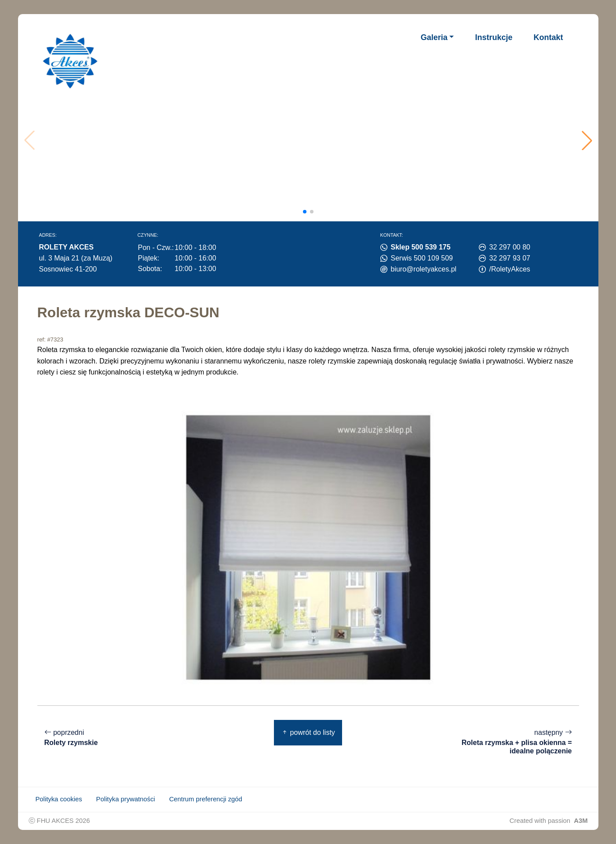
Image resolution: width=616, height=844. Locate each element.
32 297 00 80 (510, 247)
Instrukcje (494, 37)
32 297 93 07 (510, 258)
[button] (587, 140)
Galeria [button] (434, 37)
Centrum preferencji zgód (206, 799)
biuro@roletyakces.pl (424, 269)
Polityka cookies (59, 799)
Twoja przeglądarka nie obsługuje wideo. (311, 140)
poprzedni (71, 738)
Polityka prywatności (126, 799)
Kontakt (549, 37)
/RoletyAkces (510, 269)
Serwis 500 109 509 (422, 258)
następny (513, 742)
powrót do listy (308, 732)
